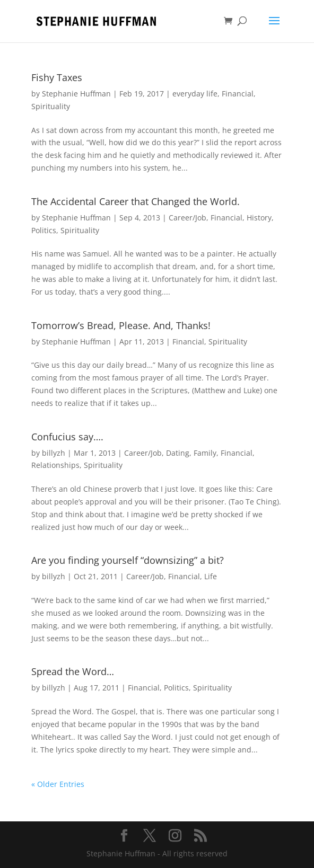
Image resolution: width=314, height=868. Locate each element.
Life (211, 576)
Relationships (55, 465)
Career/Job (187, 218)
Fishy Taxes (57, 77)
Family (205, 453)
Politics (44, 230)
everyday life (195, 94)
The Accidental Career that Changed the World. (136, 201)
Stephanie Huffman (76, 94)
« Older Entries (58, 784)
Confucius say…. (67, 437)
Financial (238, 94)
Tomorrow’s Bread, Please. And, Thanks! (121, 325)
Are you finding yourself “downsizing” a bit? (128, 560)
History (259, 218)
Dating (178, 453)
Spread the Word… (73, 671)
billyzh (54, 453)
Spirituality (51, 106)
